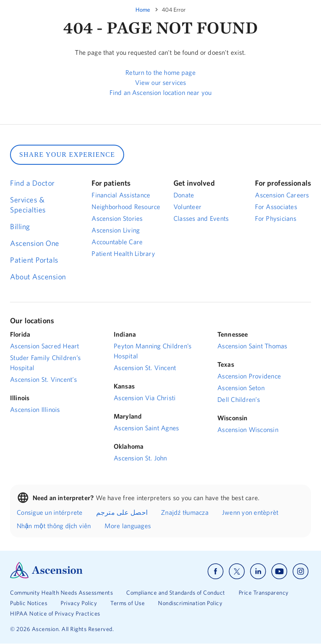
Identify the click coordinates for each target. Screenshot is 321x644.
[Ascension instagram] (301, 571)
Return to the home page (160, 72)
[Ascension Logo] (46, 576)
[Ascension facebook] (215, 571)
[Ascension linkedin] (258, 571)
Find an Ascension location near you (160, 92)
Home (143, 10)
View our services (161, 82)
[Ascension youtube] (279, 571)
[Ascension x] (237, 571)
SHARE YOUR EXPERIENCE (67, 155)
